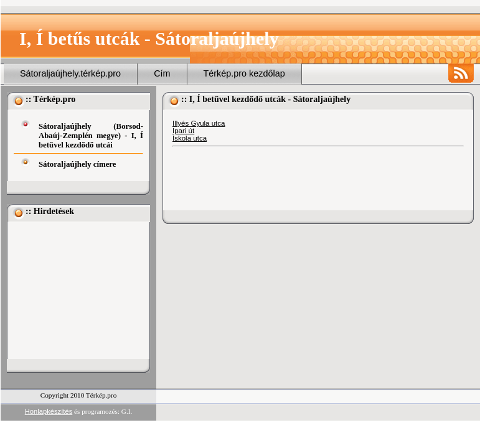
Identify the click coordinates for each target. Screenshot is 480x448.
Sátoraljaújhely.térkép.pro (70, 73)
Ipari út (183, 131)
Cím (162, 73)
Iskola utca (190, 138)
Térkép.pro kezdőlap (244, 73)
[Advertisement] (76, 291)
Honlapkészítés (49, 411)
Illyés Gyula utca (199, 123)
